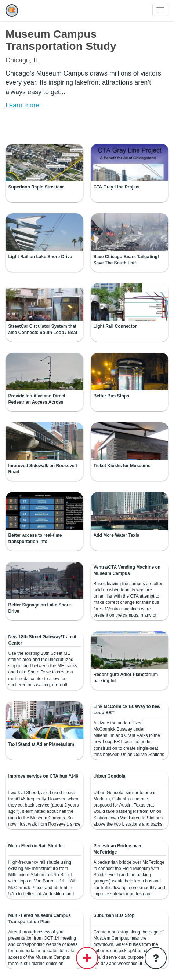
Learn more (22, 105)
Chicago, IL (22, 60)
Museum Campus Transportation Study (61, 40)
